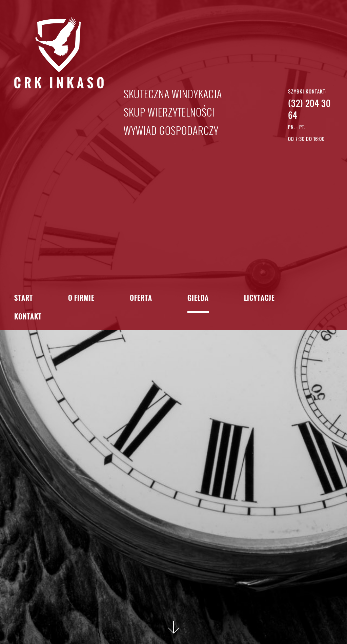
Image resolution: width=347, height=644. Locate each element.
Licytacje (259, 299)
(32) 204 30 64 (309, 109)
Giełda (198, 299)
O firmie (81, 299)
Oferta (141, 299)
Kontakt (28, 317)
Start (24, 299)
